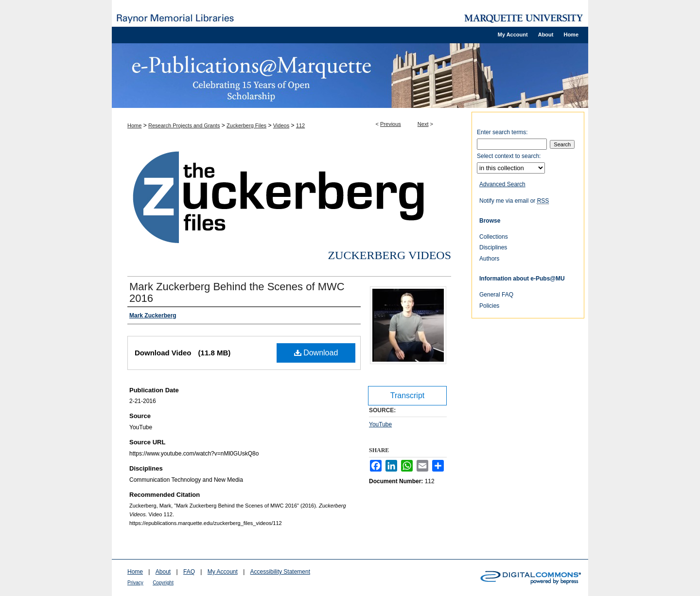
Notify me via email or (514, 201)
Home (134, 125)
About (163, 572)
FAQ (189, 572)
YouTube (380, 424)
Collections (494, 237)
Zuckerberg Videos (389, 255)
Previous (391, 124)
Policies (489, 306)
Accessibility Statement (280, 572)
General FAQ (496, 295)
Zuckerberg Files (246, 125)
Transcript (408, 395)
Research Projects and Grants (184, 125)
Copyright (163, 583)
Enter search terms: (502, 132)
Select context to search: (509, 156)
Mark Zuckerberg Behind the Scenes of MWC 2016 (237, 292)
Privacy (135, 583)
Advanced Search (502, 184)
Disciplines (493, 247)
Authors (489, 259)
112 (300, 125)
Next (423, 124)
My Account (223, 572)
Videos (281, 125)
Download (316, 353)
